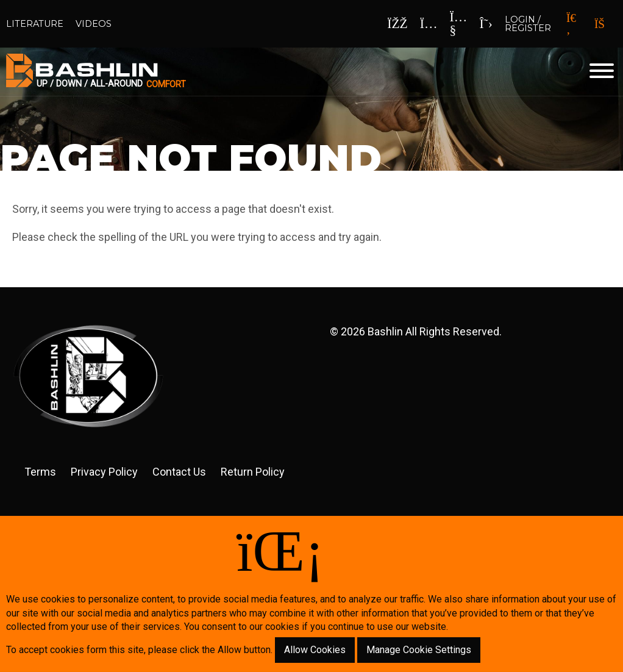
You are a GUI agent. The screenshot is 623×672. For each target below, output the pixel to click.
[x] (486, 24)
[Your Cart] (604, 24)
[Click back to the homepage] (234, 71)
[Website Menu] (602, 72)
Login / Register (528, 24)
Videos (94, 24)
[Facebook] (397, 24)
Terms (40, 472)
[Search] (571, 24)
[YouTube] (459, 24)
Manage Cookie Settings (419, 650)
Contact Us (179, 472)
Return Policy (253, 472)
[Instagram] (429, 24)
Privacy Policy (104, 472)
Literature (35, 24)
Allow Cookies (315, 650)
